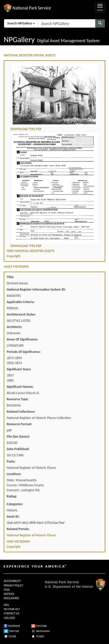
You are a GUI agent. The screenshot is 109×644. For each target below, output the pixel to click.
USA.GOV (9, 618)
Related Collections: (21, 412)
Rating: (12, 496)
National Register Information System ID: (36, 289)
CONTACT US (11, 613)
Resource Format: (19, 424)
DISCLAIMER (11, 598)
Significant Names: (20, 387)
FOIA (7, 590)
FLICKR (10, 636)
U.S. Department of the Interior (69, 587)
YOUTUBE (39, 626)
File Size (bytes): (18, 437)
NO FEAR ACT (12, 609)
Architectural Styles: (21, 314)
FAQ (6, 605)
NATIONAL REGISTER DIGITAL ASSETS (30, 55)
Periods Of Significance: (24, 352)
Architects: (14, 327)
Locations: (14, 474)
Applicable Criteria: (21, 302)
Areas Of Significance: (22, 339)
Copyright (14, 256)
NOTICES (9, 594)
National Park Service (62, 582)
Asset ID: (13, 517)
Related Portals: (18, 529)
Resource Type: (18, 399)
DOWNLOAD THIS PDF (26, 129)
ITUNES (38, 636)
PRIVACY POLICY (13, 585)
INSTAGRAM (40, 631)
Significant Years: (19, 369)
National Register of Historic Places (31, 535)
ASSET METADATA (16, 267)
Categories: (15, 504)
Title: (10, 277)
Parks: (11, 461)
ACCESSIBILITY (12, 581)
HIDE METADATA (18, 541)
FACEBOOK (12, 626)
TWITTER (11, 631)
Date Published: (18, 449)
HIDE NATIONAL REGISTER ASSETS (31, 251)
